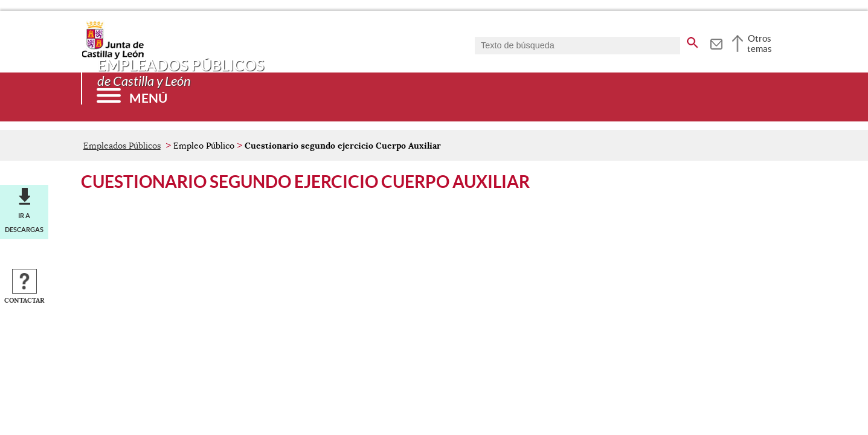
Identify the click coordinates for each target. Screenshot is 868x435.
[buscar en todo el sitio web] (693, 40)
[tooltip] (716, 42)
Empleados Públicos (122, 146)
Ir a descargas (24, 222)
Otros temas (760, 43)
